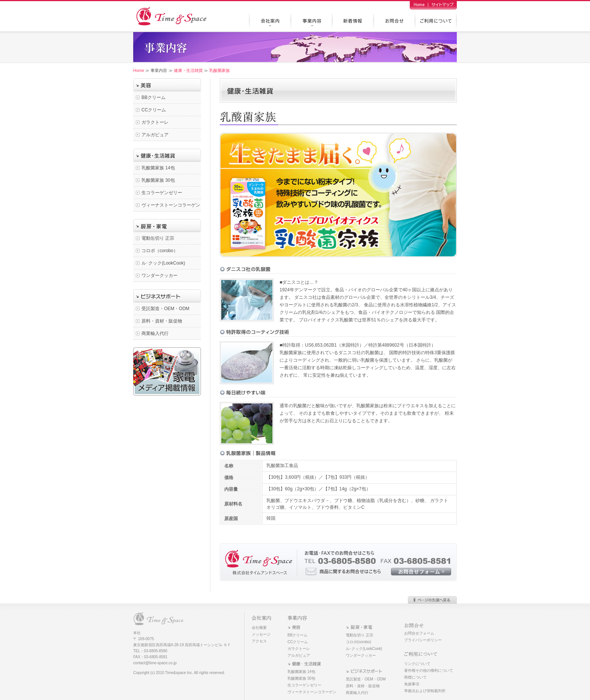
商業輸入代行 (155, 333)
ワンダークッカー (160, 275)
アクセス (259, 641)
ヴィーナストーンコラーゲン (171, 205)
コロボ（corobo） (160, 251)
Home (139, 70)
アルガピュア (155, 135)
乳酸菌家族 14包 (158, 168)
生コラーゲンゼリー (162, 193)
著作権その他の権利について (429, 670)
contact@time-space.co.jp (155, 663)
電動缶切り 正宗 (158, 238)
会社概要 (259, 628)
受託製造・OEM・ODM (165, 309)
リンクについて (417, 664)
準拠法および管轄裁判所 (425, 691)
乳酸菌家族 (220, 70)
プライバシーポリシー (423, 640)
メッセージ (261, 634)
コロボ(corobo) (358, 642)
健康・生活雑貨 (188, 70)
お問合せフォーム (419, 633)
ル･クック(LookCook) (163, 263)
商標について (415, 677)
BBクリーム (154, 97)
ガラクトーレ (155, 122)
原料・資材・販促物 (162, 321)
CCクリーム (154, 110)
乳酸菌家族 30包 (158, 180)
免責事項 (412, 684)
